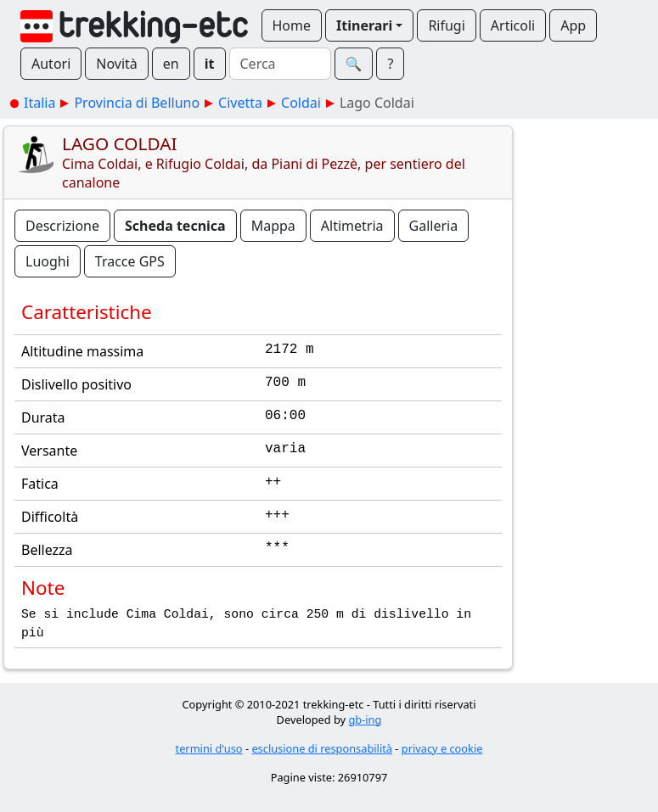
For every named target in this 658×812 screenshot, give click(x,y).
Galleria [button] (434, 226)
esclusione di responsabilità (322, 748)
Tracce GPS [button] (130, 261)
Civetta (240, 103)
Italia (39, 103)
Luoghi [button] (48, 261)
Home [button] (292, 25)
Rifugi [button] (446, 25)
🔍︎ (354, 64)
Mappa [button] (273, 226)
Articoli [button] (513, 25)
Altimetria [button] (352, 226)
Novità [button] (117, 64)
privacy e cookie (442, 748)
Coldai (301, 103)
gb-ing (365, 720)
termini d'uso (209, 748)
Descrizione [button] (62, 226)
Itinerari (364, 25)
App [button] (573, 25)
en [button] (171, 64)
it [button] (210, 64)
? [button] (390, 64)
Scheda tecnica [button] (175, 226)
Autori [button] (51, 64)
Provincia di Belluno (137, 103)
